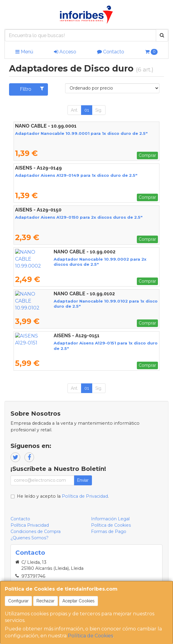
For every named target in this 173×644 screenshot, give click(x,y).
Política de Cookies (90, 636)
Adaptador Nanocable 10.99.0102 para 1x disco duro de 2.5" (81, 301)
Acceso (65, 52)
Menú (24, 52)
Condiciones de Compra (36, 531)
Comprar (147, 155)
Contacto (111, 52)
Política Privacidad (30, 525)
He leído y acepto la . (63, 496)
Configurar (18, 601)
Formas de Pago (109, 531)
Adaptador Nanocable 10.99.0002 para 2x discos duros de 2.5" (85, 259)
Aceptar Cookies (79, 601)
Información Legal (110, 519)
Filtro (32, 89)
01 (87, 110)
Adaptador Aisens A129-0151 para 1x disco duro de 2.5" (75, 343)
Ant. (74, 110)
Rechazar (46, 601)
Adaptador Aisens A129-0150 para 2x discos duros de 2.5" (79, 217)
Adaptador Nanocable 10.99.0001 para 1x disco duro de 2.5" (81, 133)
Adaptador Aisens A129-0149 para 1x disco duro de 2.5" (76, 175)
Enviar (83, 480)
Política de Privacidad (85, 496)
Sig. (99, 110)
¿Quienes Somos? (30, 538)
